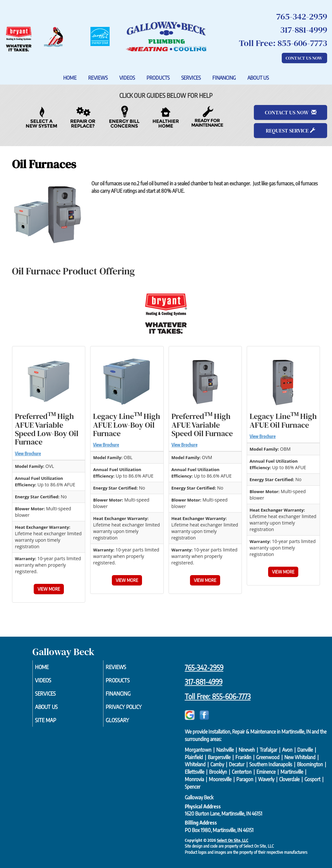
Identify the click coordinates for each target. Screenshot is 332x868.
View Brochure (28, 454)
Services (191, 78)
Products (158, 78)
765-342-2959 (204, 667)
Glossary (126, 724)
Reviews (98, 78)
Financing (224, 78)
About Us (258, 78)
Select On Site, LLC (233, 840)
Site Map (54, 724)
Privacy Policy (133, 710)
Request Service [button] (290, 131)
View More (49, 589)
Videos (127, 78)
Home (70, 78)
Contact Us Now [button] (304, 58)
